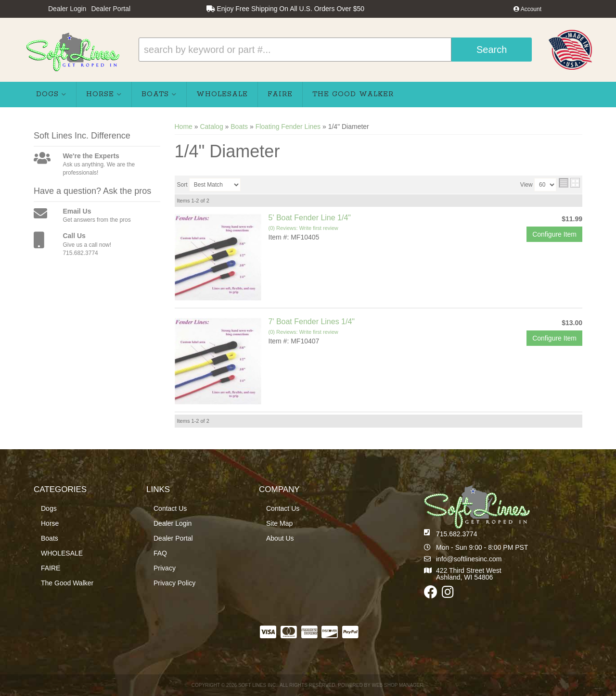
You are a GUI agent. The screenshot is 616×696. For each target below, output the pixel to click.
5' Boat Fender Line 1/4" (310, 218)
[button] (335, 50)
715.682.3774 (457, 534)
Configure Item (554, 234)
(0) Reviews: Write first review (303, 228)
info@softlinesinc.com (469, 559)
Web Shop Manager (397, 685)
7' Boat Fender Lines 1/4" (312, 322)
